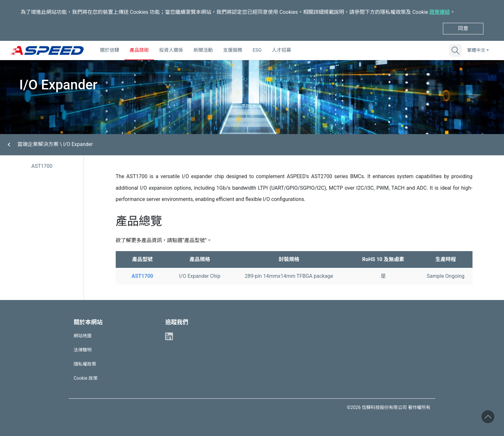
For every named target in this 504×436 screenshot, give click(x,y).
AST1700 (42, 166)
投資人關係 (171, 50)
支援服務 (233, 50)
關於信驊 (110, 50)
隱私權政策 (85, 364)
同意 (463, 28)
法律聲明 (83, 350)
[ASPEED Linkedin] (169, 336)
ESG (257, 50)
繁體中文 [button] (476, 50)
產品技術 (139, 50)
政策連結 (440, 12)
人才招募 (282, 50)
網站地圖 (83, 336)
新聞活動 (203, 50)
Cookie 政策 (85, 378)
